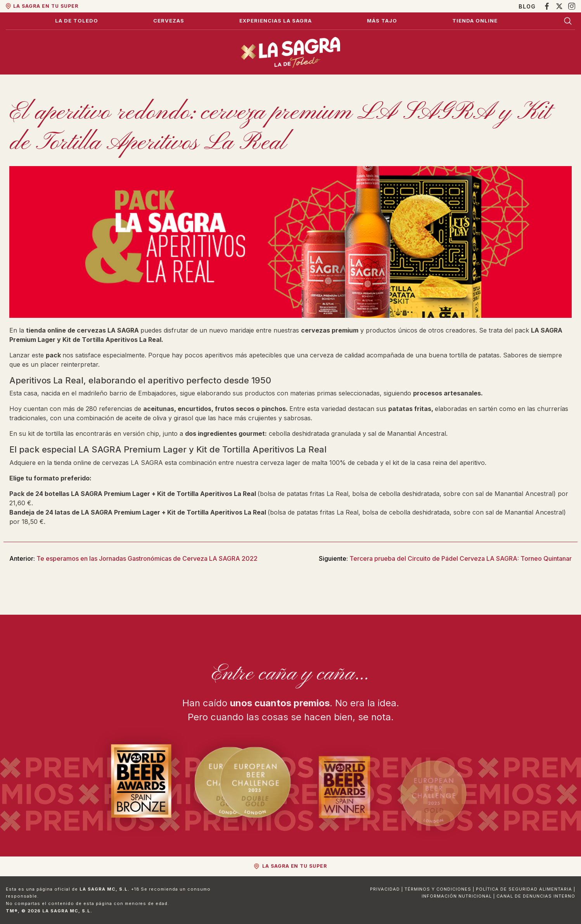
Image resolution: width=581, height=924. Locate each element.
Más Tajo (382, 21)
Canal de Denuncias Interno (536, 896)
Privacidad (385, 889)
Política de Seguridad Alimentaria (524, 889)
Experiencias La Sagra (276, 21)
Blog (527, 6)
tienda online (73, 463)
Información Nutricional (457, 896)
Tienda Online (475, 21)
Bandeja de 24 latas (40, 512)
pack (54, 355)
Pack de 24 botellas (39, 494)
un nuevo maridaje (227, 330)
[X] (559, 6)
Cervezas (169, 21)
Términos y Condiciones (438, 889)
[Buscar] (568, 21)
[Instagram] (572, 6)
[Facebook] (547, 6)
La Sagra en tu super (46, 6)
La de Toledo (77, 21)
